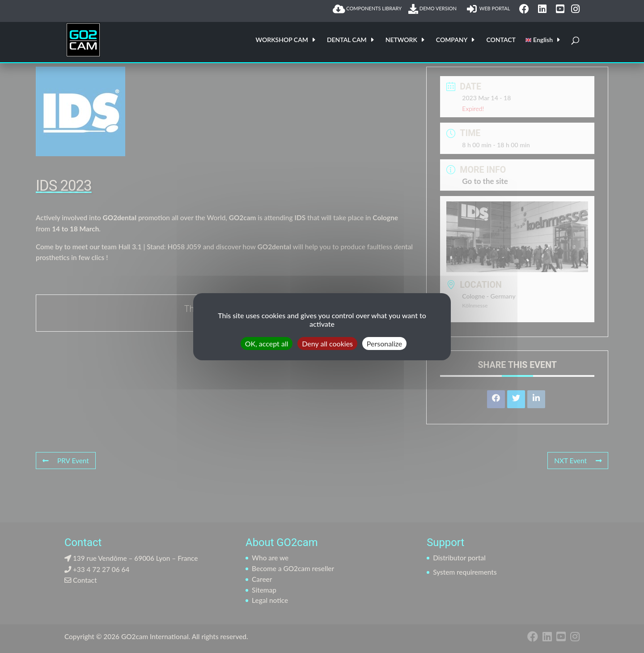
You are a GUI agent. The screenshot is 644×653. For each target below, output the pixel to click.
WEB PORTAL (489, 9)
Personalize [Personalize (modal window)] (384, 343)
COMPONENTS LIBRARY (367, 9)
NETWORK (401, 40)
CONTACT (501, 40)
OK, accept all (267, 343)
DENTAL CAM (347, 40)
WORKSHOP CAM (282, 40)
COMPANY (452, 40)
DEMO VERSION (434, 9)
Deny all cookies (327, 343)
